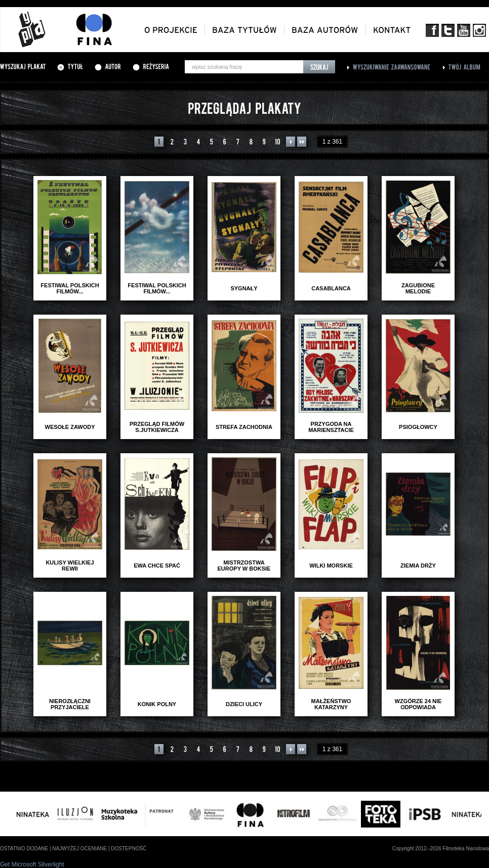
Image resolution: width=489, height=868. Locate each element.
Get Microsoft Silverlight (32, 864)
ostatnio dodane (24, 849)
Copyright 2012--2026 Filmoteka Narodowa (441, 849)
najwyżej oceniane (79, 849)
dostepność (129, 849)
